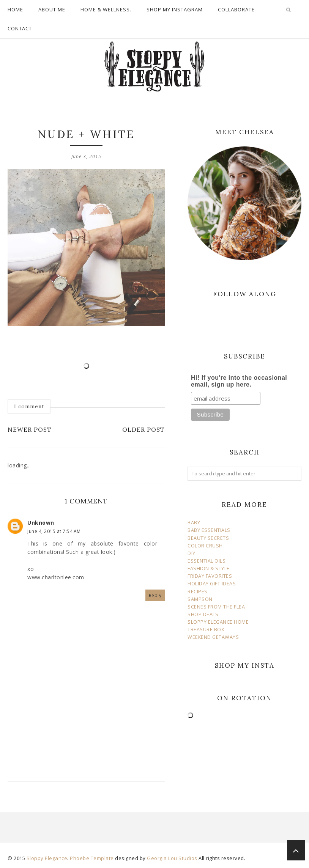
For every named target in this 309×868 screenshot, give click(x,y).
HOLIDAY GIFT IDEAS (212, 584)
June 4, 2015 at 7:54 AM (54, 531)
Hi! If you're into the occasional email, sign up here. (239, 381)
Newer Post (30, 429)
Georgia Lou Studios (172, 858)
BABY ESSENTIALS (209, 530)
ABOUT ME (52, 9)
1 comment (29, 406)
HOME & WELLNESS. (106, 9)
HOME (15, 9)
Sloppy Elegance (47, 858)
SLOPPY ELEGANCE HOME (218, 622)
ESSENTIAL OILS (207, 561)
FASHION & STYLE (209, 568)
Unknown (41, 523)
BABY (194, 523)
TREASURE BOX (206, 630)
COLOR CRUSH (205, 546)
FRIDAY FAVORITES (210, 576)
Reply (155, 595)
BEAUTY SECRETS (208, 538)
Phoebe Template (92, 858)
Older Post (143, 429)
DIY (192, 553)
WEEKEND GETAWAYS (213, 637)
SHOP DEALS (203, 614)
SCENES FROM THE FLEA (216, 607)
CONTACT (20, 28)
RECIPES (198, 592)
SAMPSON (200, 599)
